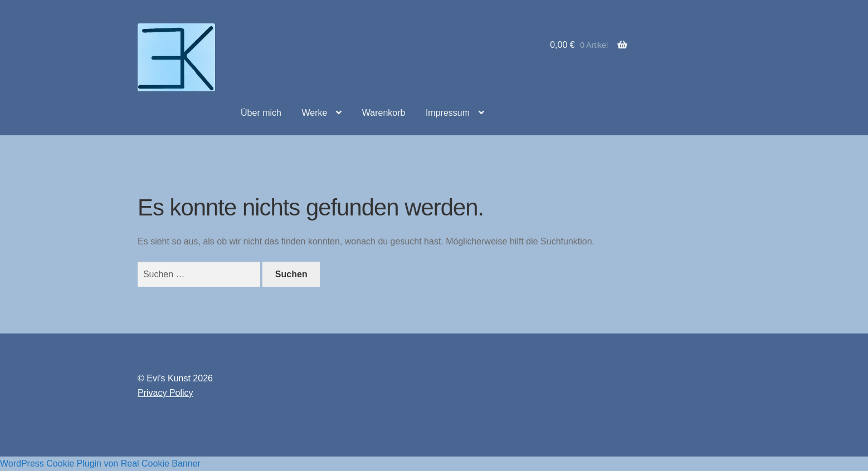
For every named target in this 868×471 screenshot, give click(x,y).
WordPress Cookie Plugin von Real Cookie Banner (100, 463)
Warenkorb (384, 113)
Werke (314, 113)
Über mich (261, 113)
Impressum (448, 113)
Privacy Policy (165, 393)
